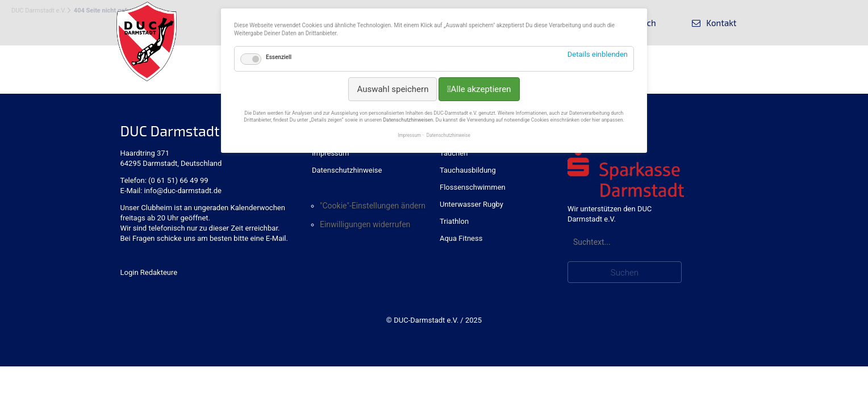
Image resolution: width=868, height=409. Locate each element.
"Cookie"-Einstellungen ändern (373, 206)
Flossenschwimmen (473, 187)
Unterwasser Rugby (471, 204)
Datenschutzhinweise (347, 170)
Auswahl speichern (393, 89)
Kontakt (721, 23)
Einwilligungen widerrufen (365, 224)
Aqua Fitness (461, 238)
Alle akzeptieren (481, 89)
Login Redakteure (149, 272)
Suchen (625, 273)
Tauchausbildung (468, 170)
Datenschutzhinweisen (408, 120)
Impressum (330, 153)
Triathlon (454, 221)
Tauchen (454, 153)
